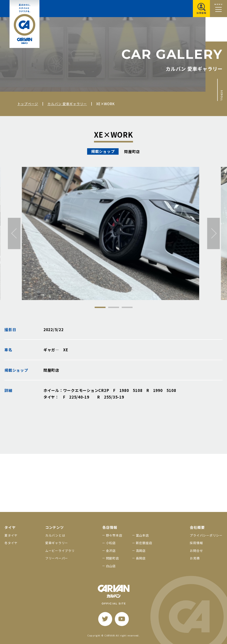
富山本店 (142, 535)
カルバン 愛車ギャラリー (67, 104)
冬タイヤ (11, 543)
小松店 (111, 543)
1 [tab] (100, 307)
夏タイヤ (11, 535)
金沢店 (111, 551)
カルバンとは (55, 535)
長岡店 (141, 558)
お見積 (195, 558)
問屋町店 (113, 558)
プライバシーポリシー (206, 535)
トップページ (28, 104)
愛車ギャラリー (57, 543)
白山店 (111, 566)
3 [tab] (127, 307)
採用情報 (196, 543)
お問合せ (196, 551)
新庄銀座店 (144, 543)
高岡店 (141, 551)
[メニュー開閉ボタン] (218, 9)
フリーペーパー (57, 558)
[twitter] (105, 619)
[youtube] (122, 619)
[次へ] (214, 233)
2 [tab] (114, 307)
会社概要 (197, 527)
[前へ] (14, 233)
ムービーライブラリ (60, 551)
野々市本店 (114, 535)
